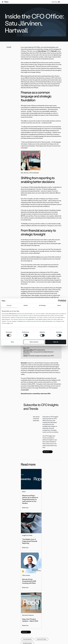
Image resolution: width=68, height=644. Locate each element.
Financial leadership (27, 559)
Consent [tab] (9, 305)
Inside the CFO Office (42, 559)
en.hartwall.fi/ (25, 390)
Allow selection (34, 342)
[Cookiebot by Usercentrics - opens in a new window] (59, 301)
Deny (12, 342)
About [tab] (59, 305)
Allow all (56, 342)
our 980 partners (12, 314)
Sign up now (48, 452)
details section (58, 327)
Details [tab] (26, 305)
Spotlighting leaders (27, 563)
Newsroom (26, 552)
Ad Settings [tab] (42, 305)
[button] (3, 2)
